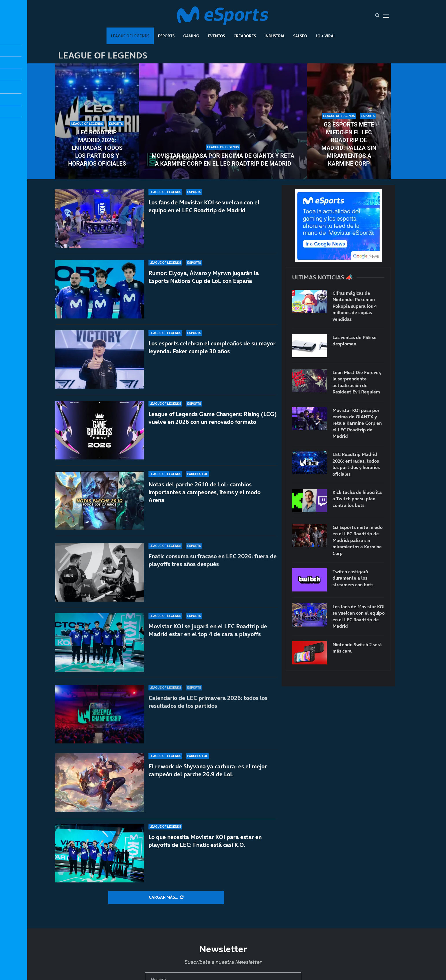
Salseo (300, 36)
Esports (166, 36)
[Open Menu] (386, 16)
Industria (275, 36)
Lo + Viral (326, 36)
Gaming (191, 36)
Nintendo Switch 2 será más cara (357, 648)
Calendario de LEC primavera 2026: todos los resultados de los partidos (208, 706)
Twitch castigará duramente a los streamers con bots (353, 578)
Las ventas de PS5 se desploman (355, 340)
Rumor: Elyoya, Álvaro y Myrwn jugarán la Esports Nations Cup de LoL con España (204, 277)
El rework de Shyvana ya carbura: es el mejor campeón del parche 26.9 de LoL (208, 770)
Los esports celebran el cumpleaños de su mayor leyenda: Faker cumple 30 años (212, 351)
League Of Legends (130, 36)
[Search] (377, 16)
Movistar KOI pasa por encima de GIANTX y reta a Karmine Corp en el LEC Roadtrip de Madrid (223, 160)
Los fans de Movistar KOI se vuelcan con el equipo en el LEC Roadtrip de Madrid (204, 206)
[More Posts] (166, 897)
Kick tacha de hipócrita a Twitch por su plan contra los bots (357, 499)
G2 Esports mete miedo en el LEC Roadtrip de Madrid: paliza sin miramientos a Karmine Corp (349, 144)
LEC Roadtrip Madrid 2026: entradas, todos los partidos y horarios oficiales (97, 148)
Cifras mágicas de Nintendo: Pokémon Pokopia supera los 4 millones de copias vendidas (355, 306)
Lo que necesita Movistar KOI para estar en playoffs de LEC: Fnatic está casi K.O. (205, 841)
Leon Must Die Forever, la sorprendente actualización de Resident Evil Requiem (357, 382)
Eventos (216, 36)
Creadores (245, 36)
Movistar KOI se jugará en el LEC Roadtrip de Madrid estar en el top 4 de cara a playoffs (208, 642)
